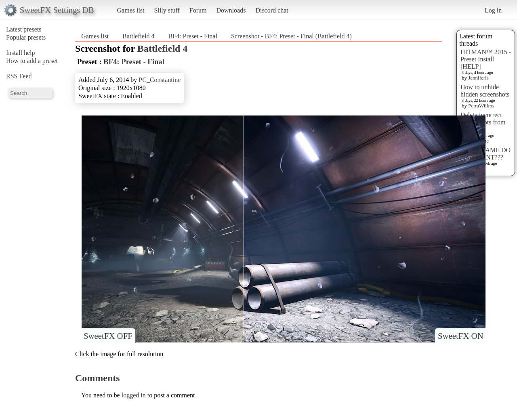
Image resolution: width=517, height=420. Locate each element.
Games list (131, 10)
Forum (198, 10)
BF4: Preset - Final (193, 36)
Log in (493, 10)
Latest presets (24, 29)
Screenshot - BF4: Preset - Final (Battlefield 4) (291, 36)
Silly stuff (167, 10)
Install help (21, 53)
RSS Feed (19, 76)
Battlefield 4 (139, 36)
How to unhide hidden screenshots (485, 91)
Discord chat (272, 10)
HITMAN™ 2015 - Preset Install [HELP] (486, 59)
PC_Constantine (160, 80)
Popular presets (26, 37)
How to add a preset (32, 61)
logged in (134, 395)
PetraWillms (481, 106)
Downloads (231, 10)
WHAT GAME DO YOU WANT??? (485, 154)
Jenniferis (478, 78)
